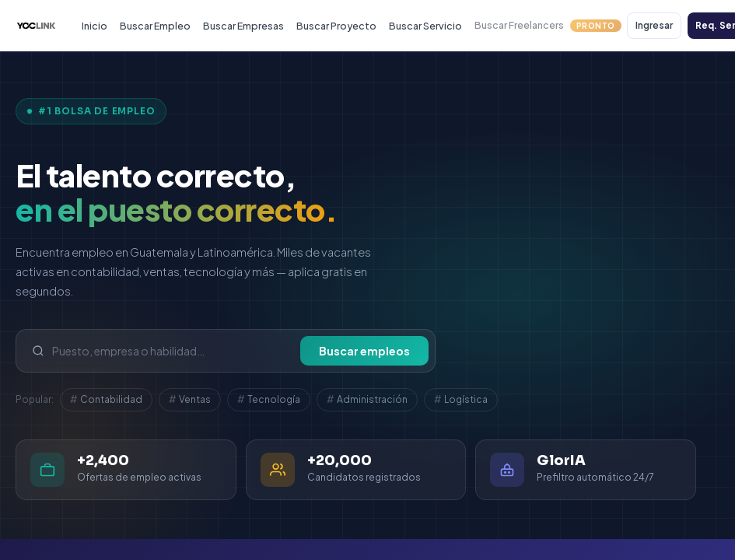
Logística (461, 399)
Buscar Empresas (243, 26)
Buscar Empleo (155, 26)
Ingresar (654, 25)
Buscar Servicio (425, 26)
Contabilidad (106, 399)
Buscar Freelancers (548, 25)
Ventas (190, 399)
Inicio (94, 26)
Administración (367, 399)
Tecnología (269, 399)
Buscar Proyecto (336, 26)
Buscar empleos (364, 351)
